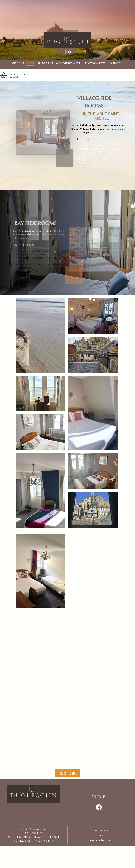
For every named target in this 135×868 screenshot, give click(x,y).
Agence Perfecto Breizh (101, 840)
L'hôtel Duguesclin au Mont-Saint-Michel (14, 76)
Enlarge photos (68, 773)
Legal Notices (101, 830)
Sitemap (101, 835)
